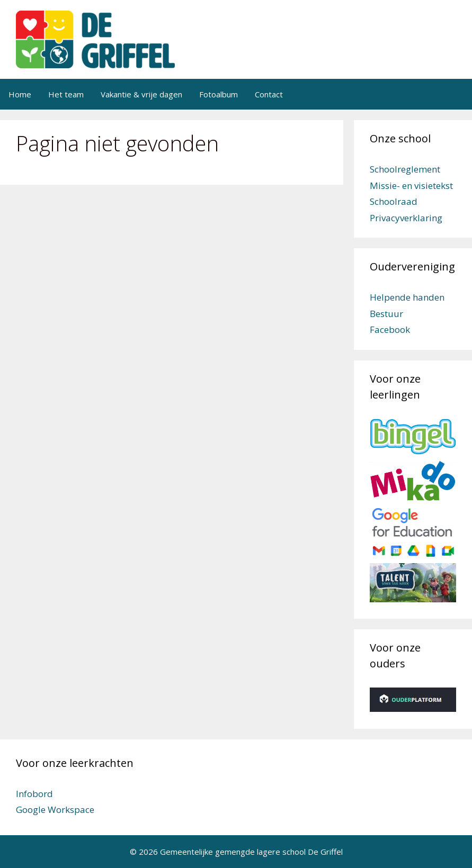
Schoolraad (394, 201)
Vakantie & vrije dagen (141, 94)
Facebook (390, 329)
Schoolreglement (405, 169)
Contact (269, 94)
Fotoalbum (219, 94)
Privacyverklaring (406, 218)
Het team (66, 94)
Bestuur (386, 314)
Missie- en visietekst (411, 186)
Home (20, 94)
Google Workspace (55, 810)
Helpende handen (407, 297)
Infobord (34, 794)
